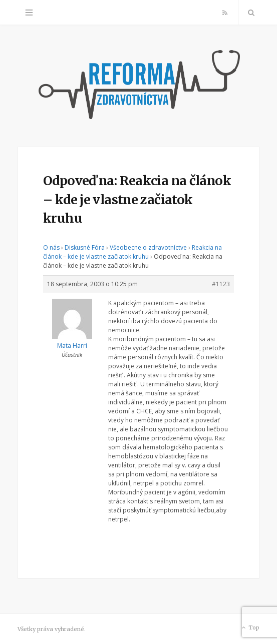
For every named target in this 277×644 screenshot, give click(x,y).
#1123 (221, 284)
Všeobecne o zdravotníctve (148, 247)
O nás (51, 247)
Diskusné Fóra (85, 247)
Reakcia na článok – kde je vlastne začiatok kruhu (132, 252)
